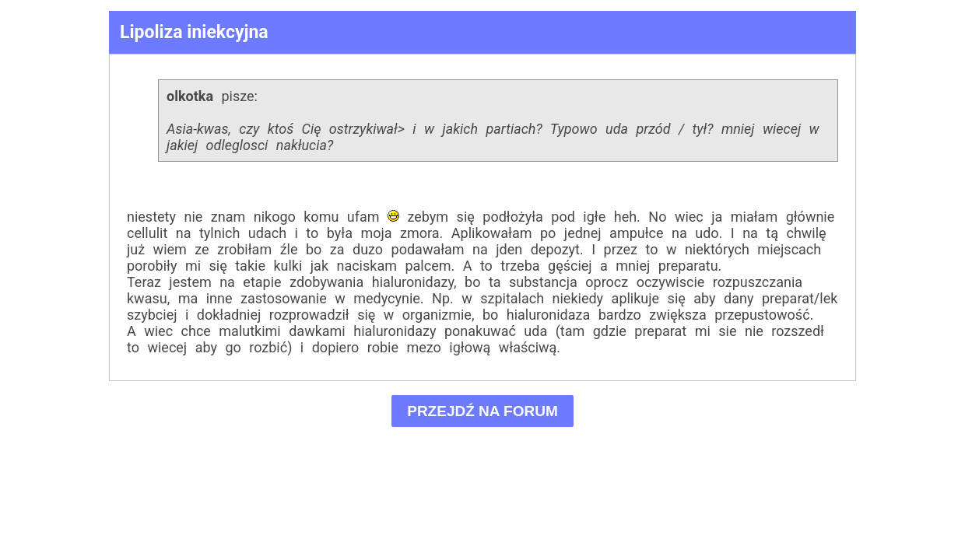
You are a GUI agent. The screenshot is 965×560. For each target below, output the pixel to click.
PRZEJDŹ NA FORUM (483, 411)
